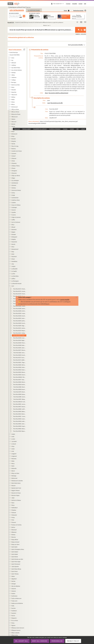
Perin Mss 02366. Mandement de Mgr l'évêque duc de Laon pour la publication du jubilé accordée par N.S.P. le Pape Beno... (20, 387)
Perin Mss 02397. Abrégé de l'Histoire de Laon (20, 399)
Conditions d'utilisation (55, 129)
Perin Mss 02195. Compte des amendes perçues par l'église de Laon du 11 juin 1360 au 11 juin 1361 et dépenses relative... (20, 313)
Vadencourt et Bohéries (17, 603)
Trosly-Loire (14, 601)
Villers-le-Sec (15, 635)
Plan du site (17, 129)
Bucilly (13, 144)
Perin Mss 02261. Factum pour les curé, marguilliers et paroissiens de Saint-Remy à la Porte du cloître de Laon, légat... (20, 353)
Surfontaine (14, 596)
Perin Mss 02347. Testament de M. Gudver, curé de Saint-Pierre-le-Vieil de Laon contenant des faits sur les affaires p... (20, 380)
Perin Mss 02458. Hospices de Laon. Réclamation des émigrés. (20, 426)
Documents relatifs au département (58, 93)
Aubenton (14, 77)
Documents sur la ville (57, 103)
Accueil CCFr (11, 22)
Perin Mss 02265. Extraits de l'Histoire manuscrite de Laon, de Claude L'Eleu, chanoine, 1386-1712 (20, 355)
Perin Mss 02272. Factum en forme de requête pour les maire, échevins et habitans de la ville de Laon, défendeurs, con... (20, 358)
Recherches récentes (80, 10)
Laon (49, 103)
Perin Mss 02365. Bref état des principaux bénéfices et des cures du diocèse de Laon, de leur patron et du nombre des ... (20, 385)
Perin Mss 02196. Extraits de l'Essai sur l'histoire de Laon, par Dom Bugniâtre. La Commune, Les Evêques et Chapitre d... (20, 316)
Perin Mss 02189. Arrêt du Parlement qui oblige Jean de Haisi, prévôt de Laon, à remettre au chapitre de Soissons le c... (20, 311)
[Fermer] (74, 297)
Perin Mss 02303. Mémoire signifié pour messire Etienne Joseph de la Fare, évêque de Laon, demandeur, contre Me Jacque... (20, 372)
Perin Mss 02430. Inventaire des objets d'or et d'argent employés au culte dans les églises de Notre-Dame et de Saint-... (20, 419)
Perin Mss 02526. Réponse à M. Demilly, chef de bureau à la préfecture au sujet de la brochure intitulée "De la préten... (20, 431)
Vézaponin (14, 618)
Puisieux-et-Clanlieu (16, 525)
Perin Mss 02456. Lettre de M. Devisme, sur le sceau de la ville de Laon (20, 424)
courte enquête (65, 299)
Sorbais (13, 593)
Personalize (57, 641)
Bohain (14, 119)
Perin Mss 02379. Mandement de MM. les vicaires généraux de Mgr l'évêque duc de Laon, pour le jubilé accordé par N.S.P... (20, 392)
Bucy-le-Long (15, 146)
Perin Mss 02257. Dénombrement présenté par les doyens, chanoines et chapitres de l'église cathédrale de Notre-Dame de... (20, 350)
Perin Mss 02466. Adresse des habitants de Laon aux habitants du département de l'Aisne (20, 429)
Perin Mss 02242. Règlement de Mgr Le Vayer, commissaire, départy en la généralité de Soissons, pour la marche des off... (20, 340)
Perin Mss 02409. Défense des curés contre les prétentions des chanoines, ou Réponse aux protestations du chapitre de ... (20, 411)
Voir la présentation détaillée (76, 45)
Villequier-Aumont (16, 630)
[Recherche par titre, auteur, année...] (14, 16)
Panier (67, 10)
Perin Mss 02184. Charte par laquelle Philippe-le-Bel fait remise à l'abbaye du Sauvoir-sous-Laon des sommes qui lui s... (20, 306)
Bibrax (13, 104)
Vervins (13, 616)
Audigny (14, 80)
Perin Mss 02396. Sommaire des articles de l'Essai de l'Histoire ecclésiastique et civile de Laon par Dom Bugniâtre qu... (20, 397)
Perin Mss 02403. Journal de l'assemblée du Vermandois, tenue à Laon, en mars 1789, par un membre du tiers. (20, 404)
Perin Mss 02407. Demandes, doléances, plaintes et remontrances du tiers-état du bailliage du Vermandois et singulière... (20, 407)
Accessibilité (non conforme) (40, 129)
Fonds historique (14, 52)
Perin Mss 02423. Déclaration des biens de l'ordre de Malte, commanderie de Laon (20, 414)
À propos (68, 4)
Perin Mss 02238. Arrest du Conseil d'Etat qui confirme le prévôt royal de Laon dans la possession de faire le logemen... (20, 338)
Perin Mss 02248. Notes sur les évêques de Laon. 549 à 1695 (20, 345)
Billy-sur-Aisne (15, 109)
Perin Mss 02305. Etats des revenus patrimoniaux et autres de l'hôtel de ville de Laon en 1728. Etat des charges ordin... (20, 375)
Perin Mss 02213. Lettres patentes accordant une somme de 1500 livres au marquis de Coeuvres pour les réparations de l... (20, 328)
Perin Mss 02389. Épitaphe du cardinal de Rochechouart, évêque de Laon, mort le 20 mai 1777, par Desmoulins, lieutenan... (20, 394)
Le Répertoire (34, 10)
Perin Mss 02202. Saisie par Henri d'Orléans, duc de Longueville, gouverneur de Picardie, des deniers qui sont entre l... (20, 318)
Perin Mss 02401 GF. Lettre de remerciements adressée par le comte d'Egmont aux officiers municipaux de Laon (20, 402)
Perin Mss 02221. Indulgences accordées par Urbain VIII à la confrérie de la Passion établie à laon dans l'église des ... (20, 333)
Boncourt (14, 122)
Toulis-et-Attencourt (16, 598)
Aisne (46, 93)
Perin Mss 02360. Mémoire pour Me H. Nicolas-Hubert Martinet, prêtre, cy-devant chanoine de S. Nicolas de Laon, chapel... (20, 382)
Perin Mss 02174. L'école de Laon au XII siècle (20, 291)
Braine (13, 126)
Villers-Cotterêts (15, 633)
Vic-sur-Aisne (15, 620)
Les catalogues (17, 10)
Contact (80, 4)
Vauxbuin (14, 613)
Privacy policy (73, 641)
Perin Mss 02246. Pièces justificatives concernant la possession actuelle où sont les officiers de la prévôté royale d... (20, 343)
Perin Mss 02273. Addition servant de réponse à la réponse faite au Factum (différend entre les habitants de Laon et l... (20, 360)
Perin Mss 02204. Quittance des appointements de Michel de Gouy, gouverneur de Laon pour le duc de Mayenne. (20, 321)
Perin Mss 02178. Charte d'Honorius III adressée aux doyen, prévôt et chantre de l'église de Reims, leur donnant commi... (20, 294)
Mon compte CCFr (59, 4)
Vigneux (13, 625)
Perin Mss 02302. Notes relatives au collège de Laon (20, 370)
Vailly (13, 606)
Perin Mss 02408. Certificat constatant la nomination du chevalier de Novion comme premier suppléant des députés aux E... (20, 409)
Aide (85, 4)
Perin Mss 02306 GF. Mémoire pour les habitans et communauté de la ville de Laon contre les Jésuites (20, 377)
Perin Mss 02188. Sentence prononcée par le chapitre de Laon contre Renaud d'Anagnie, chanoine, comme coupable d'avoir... (20, 308)
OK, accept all (22, 641)
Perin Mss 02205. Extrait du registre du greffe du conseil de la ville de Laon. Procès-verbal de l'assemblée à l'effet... (20, 323)
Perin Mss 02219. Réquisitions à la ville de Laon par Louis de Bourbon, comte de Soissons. (20, 331)
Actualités (75, 4)
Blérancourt (15, 117)
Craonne (14, 215)
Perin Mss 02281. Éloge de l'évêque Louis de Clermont (20, 362)
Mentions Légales (27, 129)
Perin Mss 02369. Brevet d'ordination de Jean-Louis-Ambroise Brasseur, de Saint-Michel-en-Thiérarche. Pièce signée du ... (20, 389)
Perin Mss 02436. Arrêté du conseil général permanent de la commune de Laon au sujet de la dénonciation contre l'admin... (20, 421)
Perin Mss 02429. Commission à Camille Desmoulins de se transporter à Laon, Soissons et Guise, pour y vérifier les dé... (20, 416)
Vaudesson (14, 611)
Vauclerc (14, 608)
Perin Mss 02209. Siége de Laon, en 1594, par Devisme (20, 326)
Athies (13, 75)
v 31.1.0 (83, 129)
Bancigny (14, 82)
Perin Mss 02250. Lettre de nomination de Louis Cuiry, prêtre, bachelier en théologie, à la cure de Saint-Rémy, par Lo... (20, 348)
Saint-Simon (15, 571)
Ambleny (14, 65)
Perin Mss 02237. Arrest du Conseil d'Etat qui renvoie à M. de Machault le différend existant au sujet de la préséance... (20, 335)
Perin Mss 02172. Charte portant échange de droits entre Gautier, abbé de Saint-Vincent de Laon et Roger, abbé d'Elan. (20, 289)
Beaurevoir (14, 95)
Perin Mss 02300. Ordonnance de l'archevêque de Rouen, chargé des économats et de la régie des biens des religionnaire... (20, 367)
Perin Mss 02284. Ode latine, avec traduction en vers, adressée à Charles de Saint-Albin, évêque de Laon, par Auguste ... (20, 365)
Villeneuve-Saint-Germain (18, 628)
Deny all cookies (40, 641)
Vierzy (13, 623)
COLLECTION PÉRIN (15, 55)
